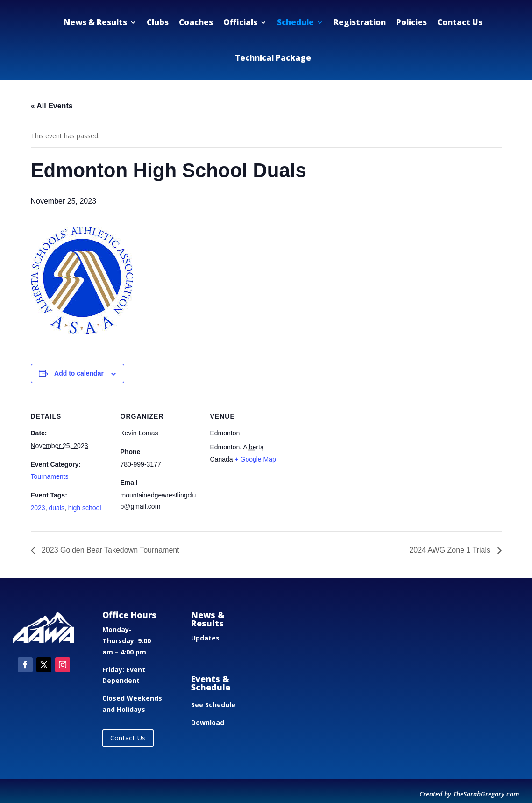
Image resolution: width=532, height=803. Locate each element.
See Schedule (213, 705)
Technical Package (273, 58)
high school (85, 508)
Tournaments (50, 476)
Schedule (295, 22)
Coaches (196, 22)
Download (208, 722)
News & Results (95, 22)
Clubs (158, 22)
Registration (360, 22)
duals (56, 508)
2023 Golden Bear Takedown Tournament (110, 550)
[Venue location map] (349, 462)
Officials (240, 22)
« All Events (52, 106)
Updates (205, 638)
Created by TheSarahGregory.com (469, 794)
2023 (38, 508)
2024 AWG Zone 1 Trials (451, 550)
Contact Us (460, 22)
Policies (411, 22)
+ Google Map (255, 459)
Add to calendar (79, 373)
